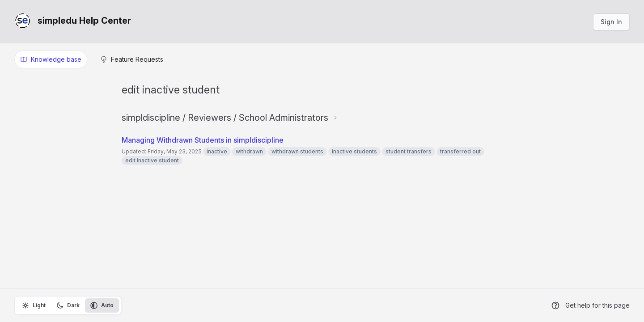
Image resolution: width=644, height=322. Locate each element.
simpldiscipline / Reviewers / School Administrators (225, 118)
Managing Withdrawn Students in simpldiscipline (203, 140)
